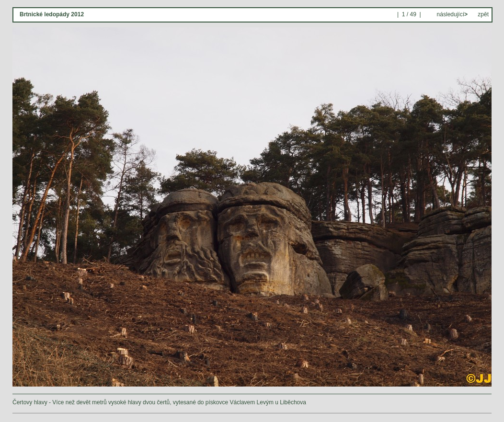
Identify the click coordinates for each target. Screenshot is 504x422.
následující (451, 14)
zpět (483, 14)
